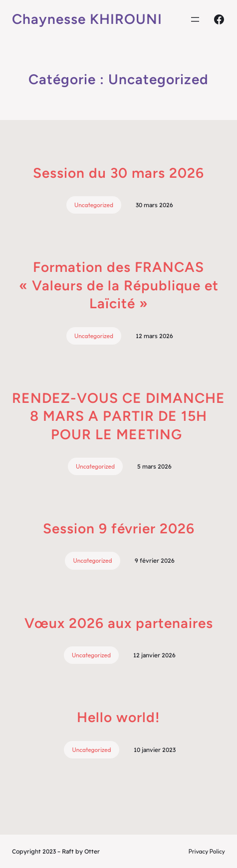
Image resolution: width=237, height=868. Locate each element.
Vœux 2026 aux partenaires (119, 623)
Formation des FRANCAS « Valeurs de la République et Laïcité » (119, 285)
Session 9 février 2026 (119, 528)
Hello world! (118, 717)
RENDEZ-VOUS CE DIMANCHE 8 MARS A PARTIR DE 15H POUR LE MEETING (118, 416)
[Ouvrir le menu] (195, 19)
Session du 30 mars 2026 (118, 173)
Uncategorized (94, 205)
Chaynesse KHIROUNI (87, 19)
